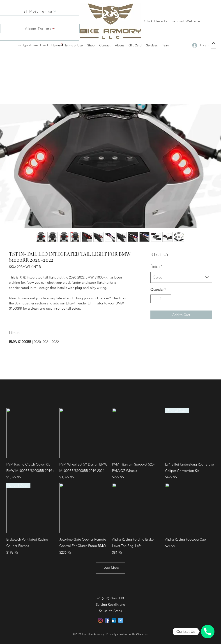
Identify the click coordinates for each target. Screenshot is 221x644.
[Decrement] (154, 299)
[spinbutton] (161, 299)
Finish (157, 266)
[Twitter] (121, 620)
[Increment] (167, 299)
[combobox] (181, 277)
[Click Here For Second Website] (172, 21)
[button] (214, 45)
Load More (111, 568)
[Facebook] (107, 620)
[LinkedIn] (114, 620)
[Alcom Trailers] (40, 28)
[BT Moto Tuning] (40, 11)
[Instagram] (100, 620)
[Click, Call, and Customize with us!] (208, 632)
